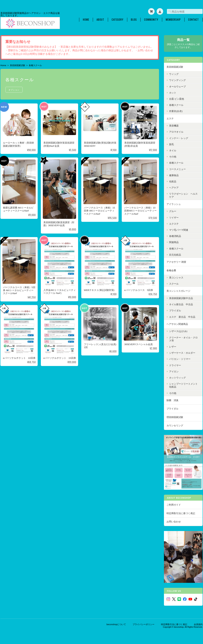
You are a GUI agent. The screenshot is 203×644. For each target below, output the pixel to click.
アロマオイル (176, 132)
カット (173, 93)
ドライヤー (175, 365)
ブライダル (175, 310)
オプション (14, 90)
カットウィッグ (177, 378)
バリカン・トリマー (180, 359)
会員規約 (198, 624)
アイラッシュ (174, 204)
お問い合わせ (174, 522)
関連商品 (174, 242)
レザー (173, 347)
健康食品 (174, 175)
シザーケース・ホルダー (182, 353)
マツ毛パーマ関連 (179, 230)
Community (151, 20)
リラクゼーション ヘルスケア (183, 195)
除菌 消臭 (172, 400)
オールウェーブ (177, 86)
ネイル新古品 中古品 (181, 304)
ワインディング (177, 80)
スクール (174, 284)
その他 (173, 157)
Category (118, 20)
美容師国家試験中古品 (181, 298)
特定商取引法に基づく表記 (181, 513)
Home (86, 20)
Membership (173, 20)
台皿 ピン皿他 (177, 99)
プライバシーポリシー (144, 624)
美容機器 (174, 126)
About (100, 20)
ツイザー (174, 218)
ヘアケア (174, 188)
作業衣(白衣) (176, 111)
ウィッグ (174, 74)
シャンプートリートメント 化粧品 (185, 385)
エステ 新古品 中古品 (182, 317)
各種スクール (176, 105)
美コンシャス (176, 278)
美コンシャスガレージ (178, 291)
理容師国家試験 (175, 417)
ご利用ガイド (174, 505)
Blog (134, 20)
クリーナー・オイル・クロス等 (183, 339)
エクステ (174, 224)
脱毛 (171, 144)
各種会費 (171, 270)
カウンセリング (175, 425)
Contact (193, 20)
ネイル (173, 150)
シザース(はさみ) (178, 331)
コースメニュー (177, 169)
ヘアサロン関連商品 (177, 324)
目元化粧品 (175, 255)
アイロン (174, 371)
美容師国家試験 (18, 65)
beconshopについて (116, 624)
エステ (170, 118)
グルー (173, 211)
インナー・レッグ (179, 138)
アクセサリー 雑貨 (176, 262)
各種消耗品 (175, 236)
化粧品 (173, 181)
